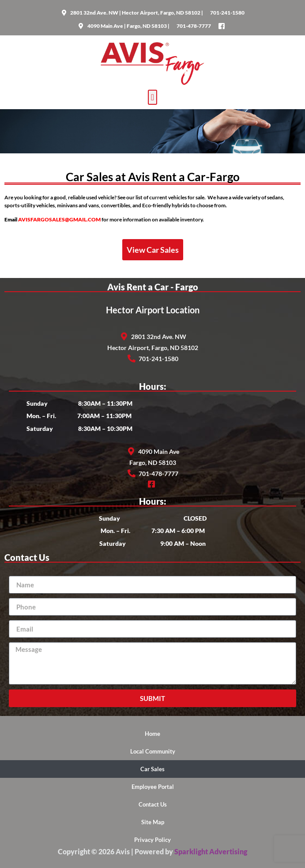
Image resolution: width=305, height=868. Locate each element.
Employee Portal (153, 787)
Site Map (153, 822)
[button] (152, 97)
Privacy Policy (152, 840)
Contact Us (153, 804)
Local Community (153, 751)
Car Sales (152, 769)
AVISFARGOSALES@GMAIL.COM (59, 219)
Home (152, 734)
